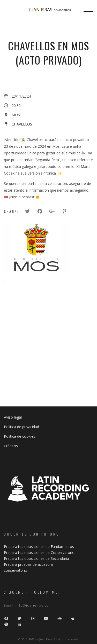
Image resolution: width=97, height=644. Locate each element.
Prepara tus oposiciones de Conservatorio (39, 552)
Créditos (11, 446)
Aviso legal (13, 417)
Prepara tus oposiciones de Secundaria (36, 558)
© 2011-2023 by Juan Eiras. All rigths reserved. (48, 639)
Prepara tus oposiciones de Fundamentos (39, 547)
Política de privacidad (21, 427)
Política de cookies (20, 436)
